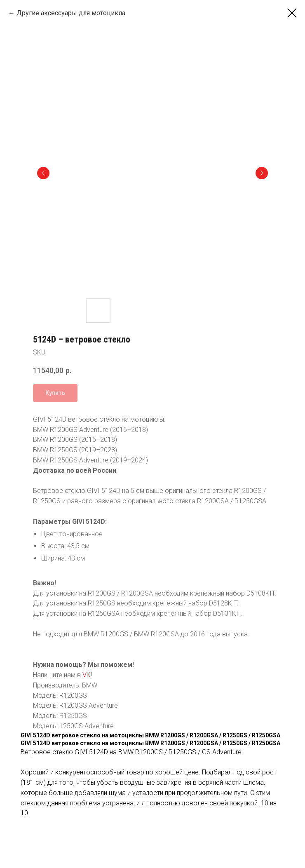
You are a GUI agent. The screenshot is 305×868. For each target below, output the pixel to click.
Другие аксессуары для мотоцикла (71, 13)
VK (87, 675)
